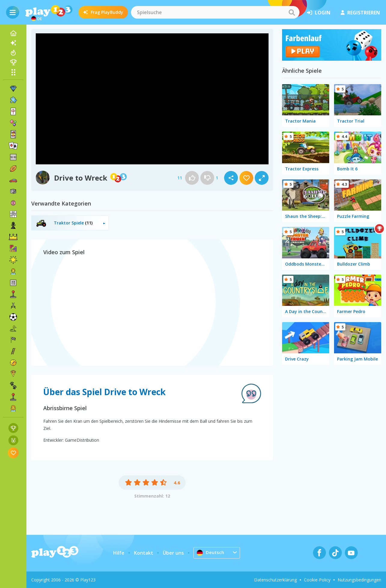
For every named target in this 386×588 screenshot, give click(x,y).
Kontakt (144, 553)
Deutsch (211, 553)
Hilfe (119, 553)
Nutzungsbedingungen (359, 580)
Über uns (173, 553)
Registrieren (360, 13)
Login (319, 13)
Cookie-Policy (317, 580)
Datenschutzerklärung (275, 580)
